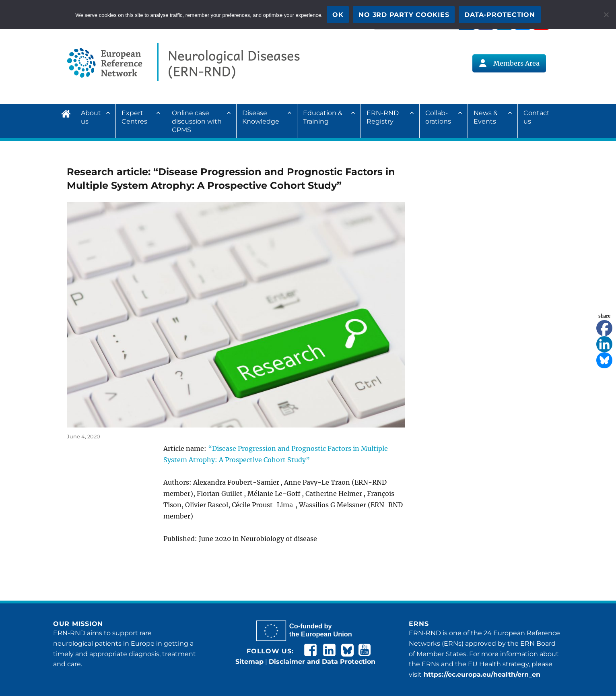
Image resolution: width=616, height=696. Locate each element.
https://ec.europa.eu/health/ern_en (481, 674)
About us (91, 117)
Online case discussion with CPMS (197, 121)
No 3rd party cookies (404, 15)
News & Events (486, 117)
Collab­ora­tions (438, 117)
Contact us (537, 117)
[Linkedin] (604, 344)
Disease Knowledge (261, 117)
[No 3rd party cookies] (606, 14)
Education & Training (323, 117)
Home (68, 113)
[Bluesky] (604, 360)
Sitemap (249, 662)
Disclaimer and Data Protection (322, 662)
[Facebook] (604, 328)
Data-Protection (500, 15)
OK (338, 15)
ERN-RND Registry (383, 117)
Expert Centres (134, 117)
